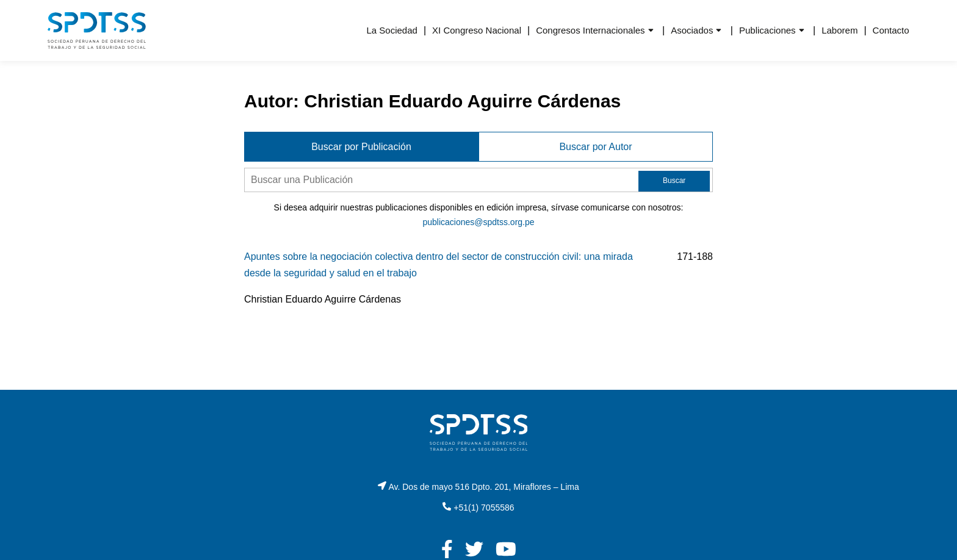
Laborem (840, 30)
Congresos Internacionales (590, 30)
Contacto (891, 30)
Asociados (692, 30)
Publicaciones (767, 30)
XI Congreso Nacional (477, 30)
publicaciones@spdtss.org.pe (478, 222)
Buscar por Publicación (361, 147)
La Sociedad (392, 30)
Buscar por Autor (595, 147)
